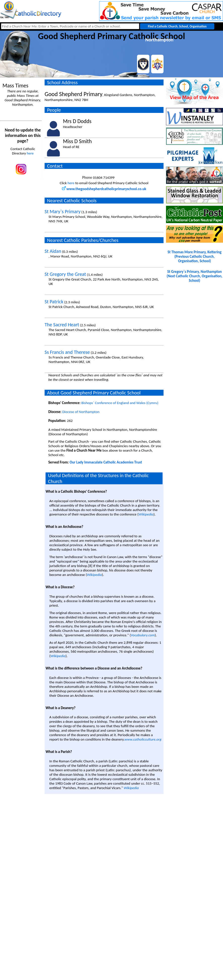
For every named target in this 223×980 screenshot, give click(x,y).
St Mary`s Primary (63, 211)
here (30, 153)
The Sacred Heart (62, 325)
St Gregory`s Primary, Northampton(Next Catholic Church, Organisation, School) (195, 276)
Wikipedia (146, 514)
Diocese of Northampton (81, 412)
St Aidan (53, 251)
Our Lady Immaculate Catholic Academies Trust (106, 462)
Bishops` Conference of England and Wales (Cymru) (120, 403)
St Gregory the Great (65, 274)
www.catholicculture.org (143, 739)
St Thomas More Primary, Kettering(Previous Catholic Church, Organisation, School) (195, 257)
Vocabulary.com (143, 635)
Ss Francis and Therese (67, 352)
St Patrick (54, 302)
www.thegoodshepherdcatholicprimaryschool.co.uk (104, 189)
